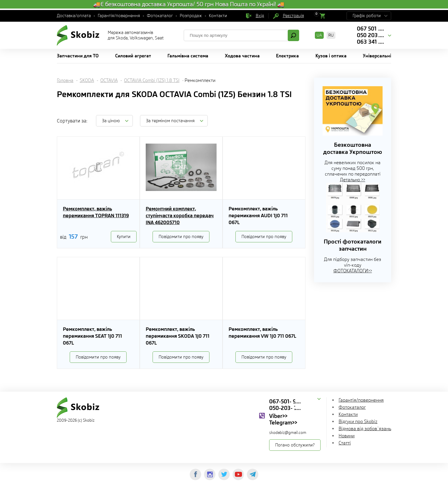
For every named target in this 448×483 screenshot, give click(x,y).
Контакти (218, 16)
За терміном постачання (170, 121)
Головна (65, 80)
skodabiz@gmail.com (288, 432)
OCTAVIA (109, 80)
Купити (124, 237)
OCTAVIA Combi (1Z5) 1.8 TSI (152, 80)
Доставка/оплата (74, 16)
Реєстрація (293, 16)
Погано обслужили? (295, 445)
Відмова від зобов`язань (365, 429)
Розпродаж (191, 16)
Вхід (260, 16)
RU (331, 35)
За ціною (111, 121)
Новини (347, 436)
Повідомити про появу (181, 237)
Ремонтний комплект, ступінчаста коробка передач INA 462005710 (180, 216)
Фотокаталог (160, 16)
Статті (345, 443)
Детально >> (353, 180)
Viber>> (278, 416)
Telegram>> (283, 422)
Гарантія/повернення (119, 16)
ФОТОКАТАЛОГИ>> (353, 271)
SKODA (87, 80)
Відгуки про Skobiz (358, 421)
